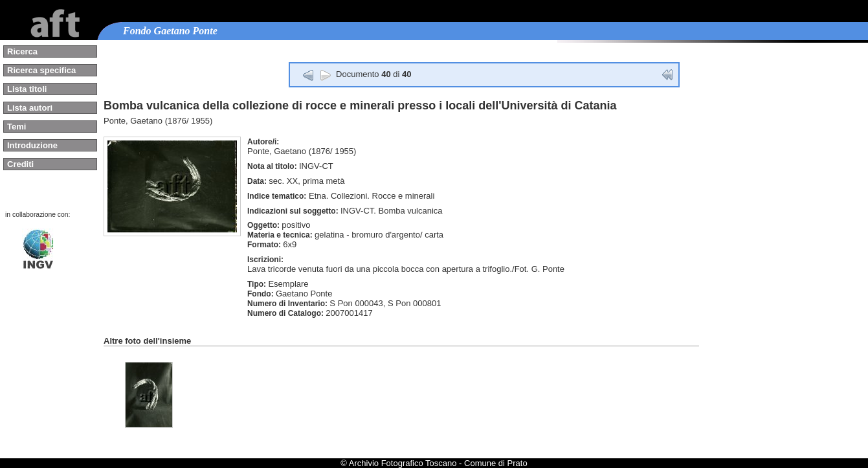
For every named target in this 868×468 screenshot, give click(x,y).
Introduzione (32, 145)
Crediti (20, 164)
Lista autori (30, 108)
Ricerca (22, 51)
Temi (17, 127)
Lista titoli (27, 89)
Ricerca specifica (41, 70)
